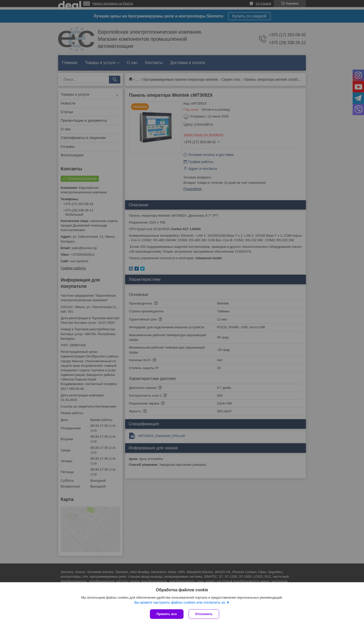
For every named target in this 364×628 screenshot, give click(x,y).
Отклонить (204, 614)
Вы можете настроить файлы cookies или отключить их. (180, 602)
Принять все (167, 614)
